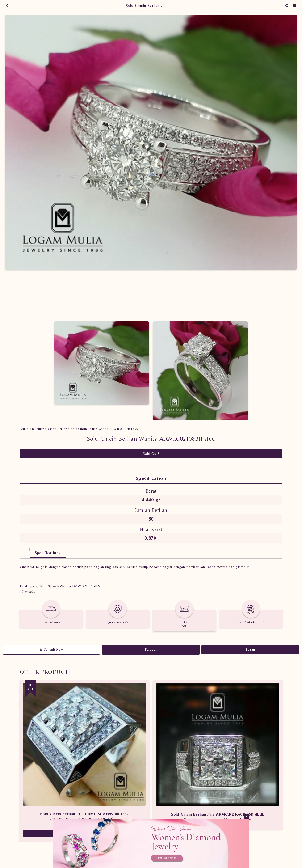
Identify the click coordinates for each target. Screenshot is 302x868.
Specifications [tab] (48, 553)
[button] (28, 591)
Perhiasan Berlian (32, 429)
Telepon (151, 650)
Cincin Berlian (58, 429)
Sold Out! (151, 453)
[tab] (25, 550)
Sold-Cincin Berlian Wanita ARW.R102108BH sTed (105, 429)
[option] (151, 142)
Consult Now (51, 650)
